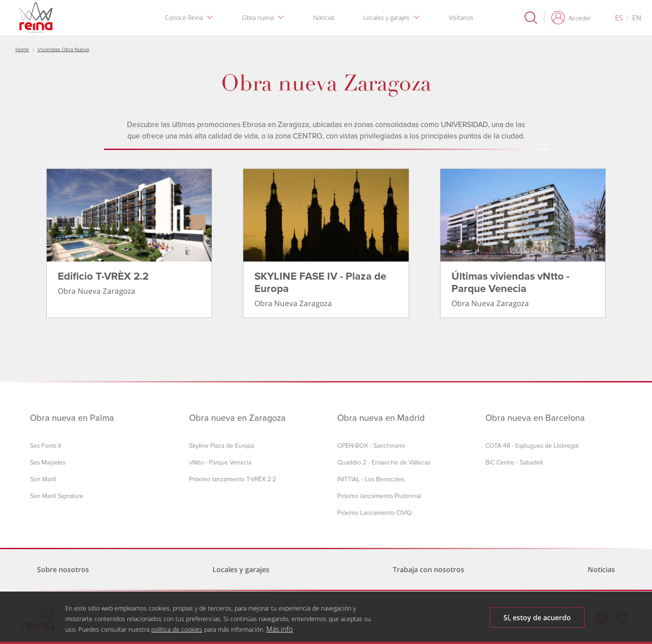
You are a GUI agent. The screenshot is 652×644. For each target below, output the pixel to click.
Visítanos (461, 17)
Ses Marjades (48, 462)
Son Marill (43, 479)
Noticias (324, 17)
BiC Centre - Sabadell (514, 462)
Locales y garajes (386, 17)
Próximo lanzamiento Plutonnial (379, 496)
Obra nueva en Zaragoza (237, 418)
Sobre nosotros (63, 569)
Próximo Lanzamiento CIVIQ (374, 513)
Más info (279, 633)
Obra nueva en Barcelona (535, 418)
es (619, 18)
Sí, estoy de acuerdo (537, 622)
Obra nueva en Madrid (381, 418)
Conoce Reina (184, 17)
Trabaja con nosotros (428, 569)
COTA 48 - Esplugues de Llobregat (532, 446)
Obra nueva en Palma (72, 418)
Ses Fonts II (45, 446)
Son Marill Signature (57, 496)
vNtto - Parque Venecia (220, 462)
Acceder (580, 18)
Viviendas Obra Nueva (63, 50)
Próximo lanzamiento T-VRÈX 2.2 (233, 479)
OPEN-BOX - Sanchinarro (371, 446)
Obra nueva (258, 17)
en (637, 18)
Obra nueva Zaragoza (326, 83)
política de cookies (177, 633)
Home (22, 50)
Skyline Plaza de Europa (222, 446)
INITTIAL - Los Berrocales (371, 479)
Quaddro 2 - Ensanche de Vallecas (384, 462)
